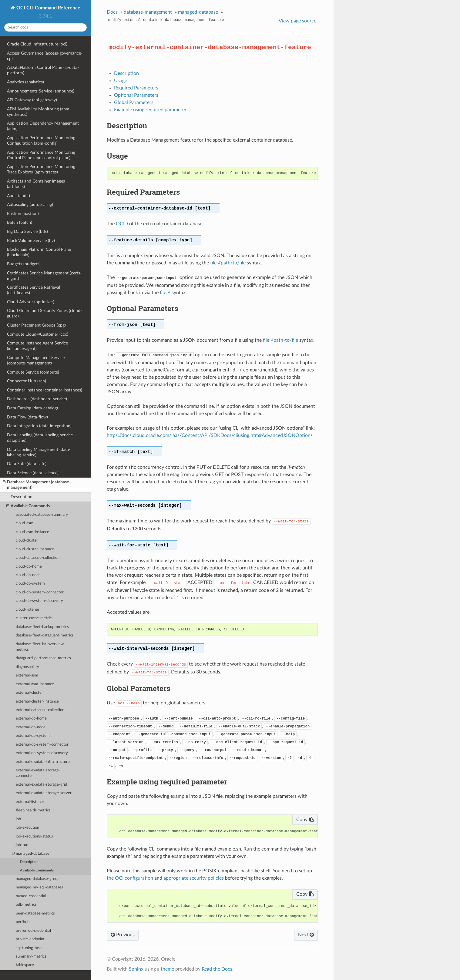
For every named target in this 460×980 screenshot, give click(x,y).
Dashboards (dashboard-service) (37, 399)
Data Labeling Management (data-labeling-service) (39, 452)
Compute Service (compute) (33, 372)
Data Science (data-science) (33, 473)
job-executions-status (34, 836)
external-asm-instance (35, 684)
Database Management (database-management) (37, 485)
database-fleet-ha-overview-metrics (40, 647)
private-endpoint (30, 939)
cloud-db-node (28, 575)
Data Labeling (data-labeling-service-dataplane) (41, 438)
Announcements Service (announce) (41, 91)
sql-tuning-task (29, 948)
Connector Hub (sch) (27, 381)
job (18, 819)
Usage (121, 81)
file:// (165, 293)
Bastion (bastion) (23, 214)
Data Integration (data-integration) (39, 426)
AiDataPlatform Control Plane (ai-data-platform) (43, 70)
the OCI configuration (130, 878)
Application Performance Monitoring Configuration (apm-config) (41, 141)
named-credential (31, 896)
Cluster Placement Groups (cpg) (36, 325)
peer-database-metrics (35, 913)
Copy (305, 820)
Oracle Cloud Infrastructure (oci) (37, 44)
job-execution (27, 828)
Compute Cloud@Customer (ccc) (38, 334)
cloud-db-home (29, 567)
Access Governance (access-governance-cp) (45, 56)
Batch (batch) (20, 222)
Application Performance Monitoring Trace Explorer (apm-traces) (41, 169)
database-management (148, 12)
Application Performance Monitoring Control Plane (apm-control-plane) (41, 155)
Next (306, 935)
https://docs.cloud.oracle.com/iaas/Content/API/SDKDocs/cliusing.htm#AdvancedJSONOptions (210, 435)
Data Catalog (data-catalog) (32, 408)
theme (167, 969)
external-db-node (31, 727)
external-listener (30, 802)
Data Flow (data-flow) (27, 417)
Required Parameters (136, 88)
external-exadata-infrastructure (43, 762)
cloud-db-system (30, 584)
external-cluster (29, 693)
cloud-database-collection (38, 558)
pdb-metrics (26, 905)
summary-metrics (31, 957)
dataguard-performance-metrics (43, 658)
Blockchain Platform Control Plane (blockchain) (39, 252)
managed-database (31, 854)
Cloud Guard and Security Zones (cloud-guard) (44, 313)
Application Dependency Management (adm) (43, 126)
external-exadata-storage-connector (38, 773)
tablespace (25, 965)
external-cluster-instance (37, 701)
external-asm (27, 675)
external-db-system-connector (42, 745)
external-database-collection (40, 710)
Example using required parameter (150, 110)
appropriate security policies (194, 878)
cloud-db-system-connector (40, 592)
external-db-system (33, 736)
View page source (297, 21)
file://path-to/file (280, 340)
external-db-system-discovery (42, 753)
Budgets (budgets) (24, 264)
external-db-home (31, 718)
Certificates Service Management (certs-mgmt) (44, 276)
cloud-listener (28, 610)
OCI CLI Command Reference (48, 8)
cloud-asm (25, 523)
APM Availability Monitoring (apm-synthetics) (39, 112)
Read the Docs (217, 969)
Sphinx (136, 969)
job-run (22, 845)
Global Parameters (134, 102)
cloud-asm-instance (32, 532)
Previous (123, 935)
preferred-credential (33, 931)
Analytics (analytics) (25, 82)
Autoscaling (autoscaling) (30, 205)
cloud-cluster (27, 540)
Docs (112, 12)
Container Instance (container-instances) (45, 390)
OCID (122, 224)
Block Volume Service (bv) (31, 241)
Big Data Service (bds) (27, 232)
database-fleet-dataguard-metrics (45, 635)
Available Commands (28, 506)
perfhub (23, 922)
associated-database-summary (42, 515)
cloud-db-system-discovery (39, 601)
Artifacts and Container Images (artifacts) (36, 184)
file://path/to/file (228, 263)
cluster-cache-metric (34, 618)
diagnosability (27, 667)
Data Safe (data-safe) (27, 464)
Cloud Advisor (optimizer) (31, 302)
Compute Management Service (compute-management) (36, 360)
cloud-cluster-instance (35, 549)
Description (22, 497)
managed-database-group (38, 879)
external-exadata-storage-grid (41, 785)
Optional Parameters (136, 95)
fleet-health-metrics (33, 810)
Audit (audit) (18, 196)
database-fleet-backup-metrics (42, 627)
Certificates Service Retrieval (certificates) (34, 290)
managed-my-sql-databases (39, 887)
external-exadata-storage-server (44, 793)
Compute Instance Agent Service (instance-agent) (37, 346)
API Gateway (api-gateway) (32, 100)
